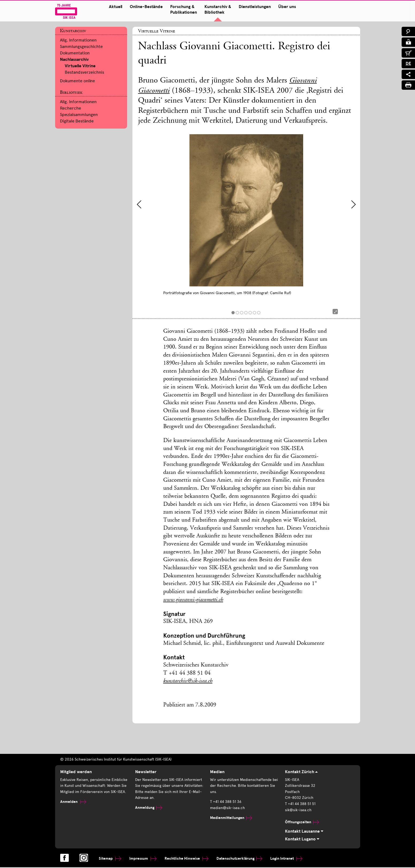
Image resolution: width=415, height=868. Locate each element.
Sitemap (110, 859)
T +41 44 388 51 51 (300, 804)
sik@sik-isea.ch (298, 810)
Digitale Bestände (77, 121)
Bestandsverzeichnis (84, 72)
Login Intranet (286, 859)
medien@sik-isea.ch (227, 808)
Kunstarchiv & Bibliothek (213, 10)
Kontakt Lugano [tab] (302, 840)
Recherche (71, 108)
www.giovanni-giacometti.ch (194, 600)
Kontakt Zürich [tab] (301, 772)
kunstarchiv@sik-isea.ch (189, 682)
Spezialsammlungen (79, 115)
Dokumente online (77, 81)
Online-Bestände (141, 7)
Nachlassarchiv (74, 59)
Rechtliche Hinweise (186, 859)
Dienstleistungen (250, 7)
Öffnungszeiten (302, 822)
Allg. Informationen (78, 40)
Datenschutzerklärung (239, 859)
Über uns (282, 7)
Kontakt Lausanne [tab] (304, 832)
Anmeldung (149, 808)
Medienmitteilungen (231, 818)
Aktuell (111, 7)
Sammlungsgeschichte (81, 46)
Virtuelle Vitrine (80, 66)
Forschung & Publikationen (178, 10)
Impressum (143, 859)
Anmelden (73, 802)
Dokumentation (75, 53)
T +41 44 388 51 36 (226, 802)
